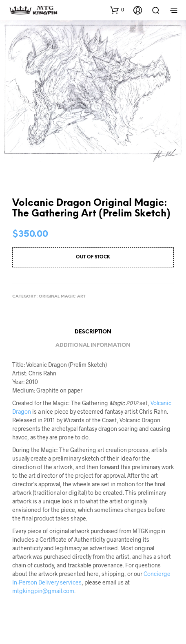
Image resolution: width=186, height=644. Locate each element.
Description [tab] (93, 332)
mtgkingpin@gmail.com (43, 591)
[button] (117, 10)
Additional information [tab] (93, 345)
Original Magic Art (62, 297)
